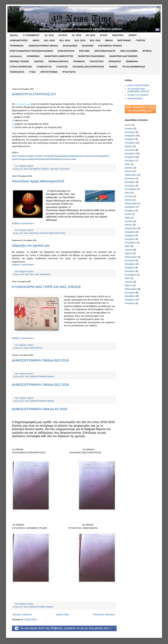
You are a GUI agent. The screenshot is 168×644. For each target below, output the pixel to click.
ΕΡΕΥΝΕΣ (85, 51)
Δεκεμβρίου (130, 136)
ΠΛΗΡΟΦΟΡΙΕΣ (135, 99)
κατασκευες (16, 56)
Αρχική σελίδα (62, 614)
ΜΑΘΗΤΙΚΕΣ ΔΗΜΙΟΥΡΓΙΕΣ (59, 56)
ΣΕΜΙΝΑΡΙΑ (132, 61)
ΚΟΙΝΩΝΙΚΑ (33, 56)
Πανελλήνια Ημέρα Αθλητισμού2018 (38, 181)
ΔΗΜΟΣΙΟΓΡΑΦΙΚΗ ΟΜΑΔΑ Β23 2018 (40, 360)
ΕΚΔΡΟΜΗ (88, 46)
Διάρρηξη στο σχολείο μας (31, 245)
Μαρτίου (129, 146)
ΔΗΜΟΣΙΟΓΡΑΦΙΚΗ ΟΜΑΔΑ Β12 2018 (40, 385)
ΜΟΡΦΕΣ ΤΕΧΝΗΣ (20, 61)
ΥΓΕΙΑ (32, 72)
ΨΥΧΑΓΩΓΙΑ (69, 72)
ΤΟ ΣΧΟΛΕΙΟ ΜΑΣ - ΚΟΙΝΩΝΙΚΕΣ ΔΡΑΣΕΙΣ (138, 90)
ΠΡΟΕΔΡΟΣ (115, 61)
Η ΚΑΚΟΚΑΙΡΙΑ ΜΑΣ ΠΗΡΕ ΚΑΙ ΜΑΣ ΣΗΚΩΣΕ (46, 287)
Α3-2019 (63, 35)
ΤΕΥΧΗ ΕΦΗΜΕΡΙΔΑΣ (134, 67)
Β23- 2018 (95, 40)
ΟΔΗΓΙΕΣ (39, 61)
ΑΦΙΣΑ (36, 40)
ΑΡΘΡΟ (132, 35)
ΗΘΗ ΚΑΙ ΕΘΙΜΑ (129, 51)
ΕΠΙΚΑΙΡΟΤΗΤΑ (66, 51)
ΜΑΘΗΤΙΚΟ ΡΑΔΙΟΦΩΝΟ (91, 56)
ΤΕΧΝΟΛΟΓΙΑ (17, 72)
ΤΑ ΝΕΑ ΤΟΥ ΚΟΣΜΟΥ (138, 95)
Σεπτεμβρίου (131, 189)
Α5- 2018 (90, 35)
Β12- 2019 (80, 40)
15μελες (14, 35)
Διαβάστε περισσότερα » (23, 223)
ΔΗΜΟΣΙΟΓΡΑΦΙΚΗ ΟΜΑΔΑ (43, 46)
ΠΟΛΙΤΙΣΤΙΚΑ (97, 61)
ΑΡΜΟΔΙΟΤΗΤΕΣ (19, 40)
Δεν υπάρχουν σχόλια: (25, 166)
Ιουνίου (128, 125)
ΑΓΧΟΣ (104, 35)
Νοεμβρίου (130, 139)
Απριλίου (129, 129)
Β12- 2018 (65, 40)
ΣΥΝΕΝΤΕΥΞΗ (44, 67)
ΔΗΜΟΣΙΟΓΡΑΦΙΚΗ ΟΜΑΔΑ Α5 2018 (39, 409)
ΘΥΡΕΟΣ (147, 51)
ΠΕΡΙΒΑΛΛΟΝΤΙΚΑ (59, 61)
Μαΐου (128, 164)
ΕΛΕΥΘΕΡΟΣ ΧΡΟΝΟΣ (110, 46)
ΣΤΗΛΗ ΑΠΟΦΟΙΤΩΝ (21, 67)
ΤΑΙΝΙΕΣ (113, 67)
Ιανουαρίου (130, 132)
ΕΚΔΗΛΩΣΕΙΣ (70, 46)
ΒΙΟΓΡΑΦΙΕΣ (124, 40)
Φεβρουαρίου (131, 175)
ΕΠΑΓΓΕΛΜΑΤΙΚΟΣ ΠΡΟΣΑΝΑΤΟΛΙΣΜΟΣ (31, 51)
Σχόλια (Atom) (31, 619)
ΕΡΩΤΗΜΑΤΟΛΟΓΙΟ (105, 51)
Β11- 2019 (49, 40)
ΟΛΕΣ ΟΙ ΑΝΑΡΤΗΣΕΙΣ (138, 85)
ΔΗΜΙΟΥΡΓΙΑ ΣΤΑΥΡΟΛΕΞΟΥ (34, 94)
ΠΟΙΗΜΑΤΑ (79, 61)
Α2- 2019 (49, 35)
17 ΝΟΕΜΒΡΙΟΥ (31, 35)
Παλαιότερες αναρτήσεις (104, 614)
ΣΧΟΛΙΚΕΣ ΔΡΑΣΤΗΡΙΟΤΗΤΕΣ (88, 67)
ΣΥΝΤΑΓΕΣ (62, 67)
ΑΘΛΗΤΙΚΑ (118, 35)
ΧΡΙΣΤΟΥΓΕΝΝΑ (49, 72)
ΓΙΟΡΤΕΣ (141, 40)
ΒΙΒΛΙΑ (109, 40)
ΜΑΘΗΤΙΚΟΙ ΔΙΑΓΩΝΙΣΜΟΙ (123, 56)
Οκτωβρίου (130, 143)
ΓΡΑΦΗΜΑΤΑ (17, 46)
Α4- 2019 (76, 35)
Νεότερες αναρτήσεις (22, 614)
